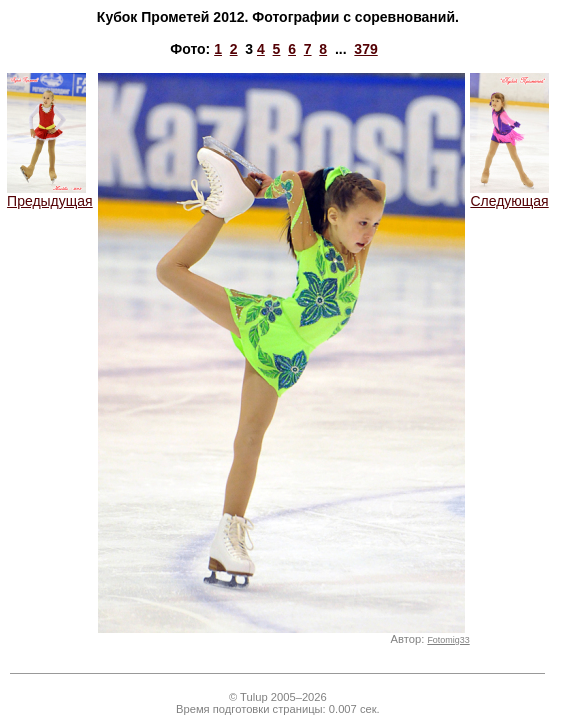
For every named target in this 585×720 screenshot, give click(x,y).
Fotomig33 (448, 640)
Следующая (509, 194)
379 (365, 49)
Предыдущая (50, 194)
